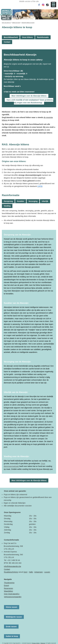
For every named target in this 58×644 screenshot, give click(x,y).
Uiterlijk (45, 201)
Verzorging (33, 201)
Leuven (47, 572)
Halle (31, 572)
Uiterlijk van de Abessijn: (16, 392)
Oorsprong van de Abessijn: (17, 235)
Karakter (21, 201)
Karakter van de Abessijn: (16, 303)
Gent (25, 572)
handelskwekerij (41, 152)
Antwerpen (39, 572)
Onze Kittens (27, 37)
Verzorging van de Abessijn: (17, 362)
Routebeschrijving (11, 572)
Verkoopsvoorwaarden (13, 597)
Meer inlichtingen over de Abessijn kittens (29, 96)
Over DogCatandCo (12, 594)
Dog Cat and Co (6, 23)
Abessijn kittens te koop (28, 23)
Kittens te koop (16, 23)
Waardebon (9, 591)
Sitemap (43, 643)
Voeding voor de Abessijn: (17, 456)
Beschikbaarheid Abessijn (20, 55)
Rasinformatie (43, 37)
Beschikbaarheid (11, 37)
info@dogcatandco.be (13, 566)
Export (7, 585)
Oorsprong (8, 201)
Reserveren (9, 588)
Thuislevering (9, 583)
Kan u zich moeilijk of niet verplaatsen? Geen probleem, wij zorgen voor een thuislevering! (30, 101)
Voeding (7, 206)
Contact (7, 42)
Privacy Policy (36, 643)
